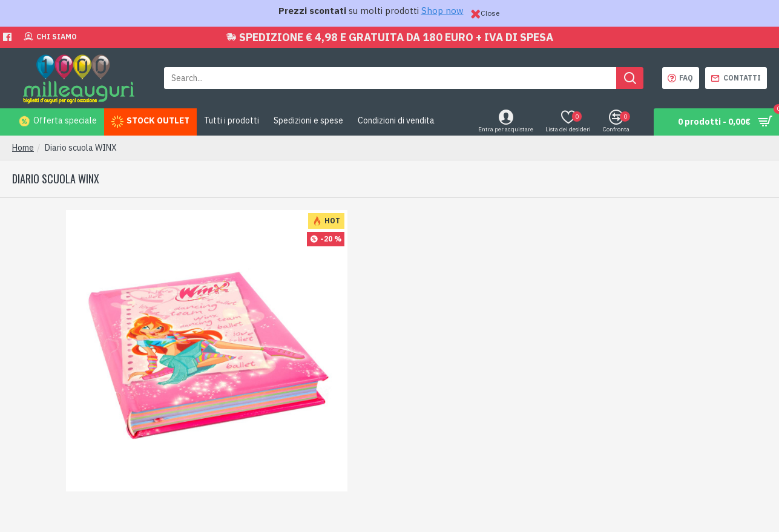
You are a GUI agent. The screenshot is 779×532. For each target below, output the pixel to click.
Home (23, 148)
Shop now (442, 11)
